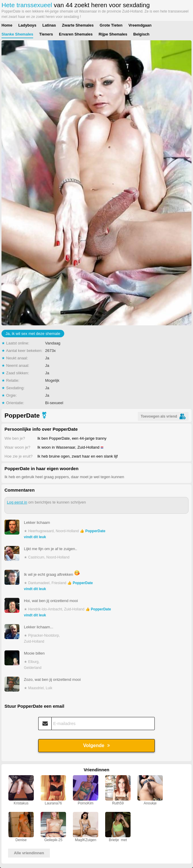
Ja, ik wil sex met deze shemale (33, 334)
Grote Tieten (111, 25)
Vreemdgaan (140, 25)
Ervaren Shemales (76, 34)
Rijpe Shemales (113, 34)
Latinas (49, 25)
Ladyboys (27, 25)
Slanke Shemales (17, 34)
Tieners (46, 34)
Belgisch (141, 34)
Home (7, 25)
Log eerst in (17, 502)
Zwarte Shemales (78, 25)
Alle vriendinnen (29, 853)
